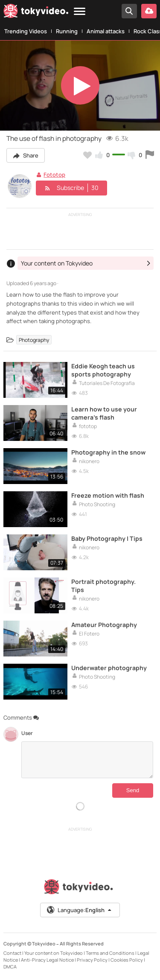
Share (26, 155)
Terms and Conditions (110, 953)
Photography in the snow (108, 452)
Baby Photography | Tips (107, 538)
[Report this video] (150, 155)
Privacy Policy (92, 960)
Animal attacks (106, 31)
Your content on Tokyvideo (54, 953)
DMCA (10, 967)
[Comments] (87, 760)
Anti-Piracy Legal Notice (47, 960)
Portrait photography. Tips (103, 586)
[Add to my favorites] (87, 155)
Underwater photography (109, 668)
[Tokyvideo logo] (36, 12)
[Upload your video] (149, 11)
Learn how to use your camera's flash (104, 413)
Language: (79, 910)
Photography (34, 340)
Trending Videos (26, 31)
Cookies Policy (127, 960)
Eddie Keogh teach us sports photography (103, 370)
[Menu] (80, 12)
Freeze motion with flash (108, 495)
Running (67, 31)
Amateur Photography (104, 625)
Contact (12, 953)
